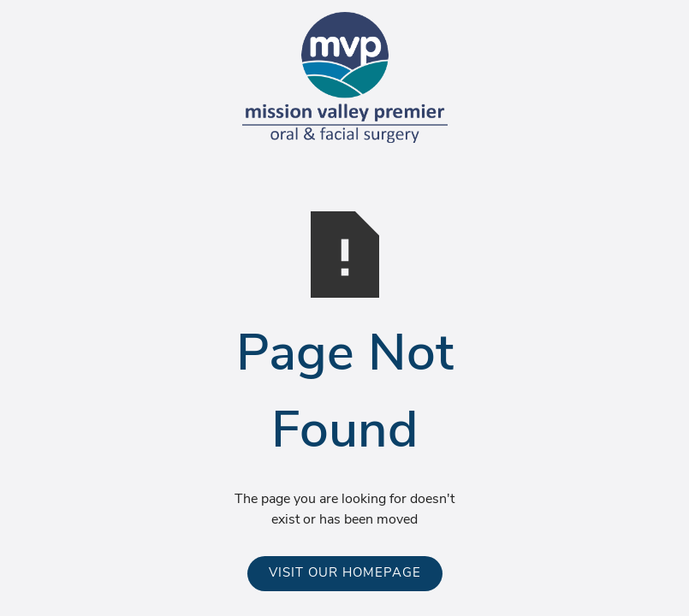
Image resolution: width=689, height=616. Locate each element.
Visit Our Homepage (345, 574)
